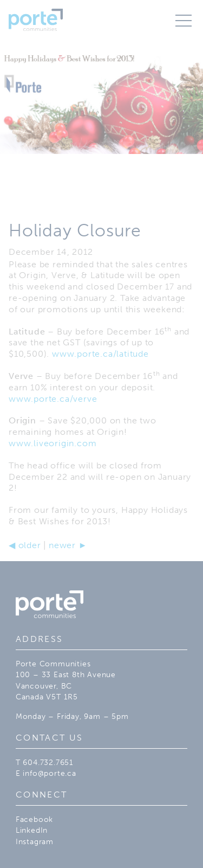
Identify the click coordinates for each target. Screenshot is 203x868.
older (25, 545)
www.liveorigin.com (53, 443)
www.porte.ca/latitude (100, 354)
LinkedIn (32, 830)
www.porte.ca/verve (53, 399)
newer (68, 545)
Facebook (34, 819)
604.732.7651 (48, 762)
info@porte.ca (49, 773)
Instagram (35, 841)
